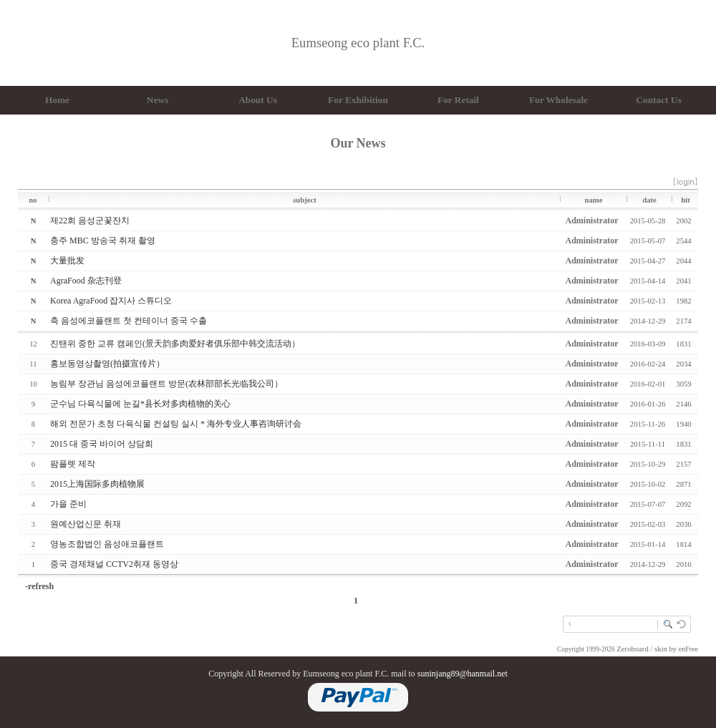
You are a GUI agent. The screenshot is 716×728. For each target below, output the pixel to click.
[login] (686, 181)
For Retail (458, 100)
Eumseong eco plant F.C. (358, 43)
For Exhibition (358, 100)
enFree (688, 649)
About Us (258, 100)
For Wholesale (558, 100)
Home (57, 100)
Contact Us (658, 100)
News (158, 100)
